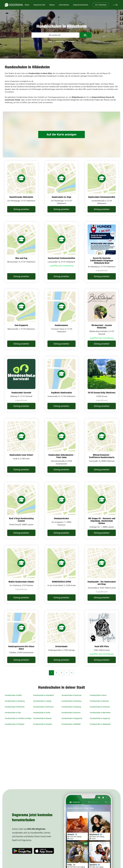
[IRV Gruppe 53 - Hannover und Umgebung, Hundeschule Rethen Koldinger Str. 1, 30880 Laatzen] (102, 510)
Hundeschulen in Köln (13, 713)
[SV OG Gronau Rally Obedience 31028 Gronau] (102, 384)
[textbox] (55, 35)
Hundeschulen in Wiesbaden (100, 724)
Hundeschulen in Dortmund (43, 707)
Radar (27, 5)
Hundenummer (61, 325)
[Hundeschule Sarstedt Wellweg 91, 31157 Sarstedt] (21, 384)
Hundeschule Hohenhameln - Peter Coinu (61, 456)
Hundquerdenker (62, 518)
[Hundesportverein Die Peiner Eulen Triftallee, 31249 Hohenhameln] (21, 638)
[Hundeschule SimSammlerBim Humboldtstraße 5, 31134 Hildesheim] (102, 188)
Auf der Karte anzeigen (61, 134)
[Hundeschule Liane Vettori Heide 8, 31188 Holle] (21, 447)
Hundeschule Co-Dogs (62, 197)
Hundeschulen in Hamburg (15, 701)
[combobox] (55, 35)
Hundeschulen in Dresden (43, 724)
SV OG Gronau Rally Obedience (102, 393)
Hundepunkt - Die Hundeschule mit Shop (102, 583)
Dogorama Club (39, 5)
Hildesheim (71, 41)
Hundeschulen (60, 41)
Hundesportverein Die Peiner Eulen (21, 648)
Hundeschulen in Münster (99, 701)
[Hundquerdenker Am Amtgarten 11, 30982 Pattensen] (62, 510)
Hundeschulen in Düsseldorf (44, 695)
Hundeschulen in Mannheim (100, 713)
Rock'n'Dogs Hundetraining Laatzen (21, 520)
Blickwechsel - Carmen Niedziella (102, 326)
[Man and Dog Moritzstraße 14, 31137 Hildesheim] (21, 252)
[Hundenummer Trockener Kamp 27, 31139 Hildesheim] (62, 319)
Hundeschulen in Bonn (98, 695)
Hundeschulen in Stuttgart (15, 724)
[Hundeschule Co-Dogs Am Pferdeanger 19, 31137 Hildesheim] (62, 188)
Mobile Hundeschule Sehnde (21, 582)
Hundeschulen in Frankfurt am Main (18, 718)
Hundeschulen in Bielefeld (71, 724)
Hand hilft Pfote (102, 646)
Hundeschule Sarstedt (21, 393)
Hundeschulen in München (15, 707)
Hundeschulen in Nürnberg (71, 701)
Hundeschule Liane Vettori (21, 455)
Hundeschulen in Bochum (71, 713)
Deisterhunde (61, 646)
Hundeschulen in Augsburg (100, 718)
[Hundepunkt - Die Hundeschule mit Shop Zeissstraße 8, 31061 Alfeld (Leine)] (102, 574)
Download (101, 5)
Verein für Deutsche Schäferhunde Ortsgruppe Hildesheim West (102, 261)
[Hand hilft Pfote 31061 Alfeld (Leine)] (102, 638)
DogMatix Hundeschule (61, 393)
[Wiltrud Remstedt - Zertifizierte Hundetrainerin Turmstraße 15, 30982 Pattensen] (102, 447)
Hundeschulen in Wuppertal (72, 718)
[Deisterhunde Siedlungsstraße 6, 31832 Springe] (62, 638)
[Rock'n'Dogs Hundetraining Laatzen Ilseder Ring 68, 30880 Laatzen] (21, 510)
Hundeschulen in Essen (42, 713)
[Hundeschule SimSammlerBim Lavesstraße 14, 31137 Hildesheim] (62, 252)
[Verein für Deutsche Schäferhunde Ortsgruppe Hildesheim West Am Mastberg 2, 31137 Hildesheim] (102, 252)
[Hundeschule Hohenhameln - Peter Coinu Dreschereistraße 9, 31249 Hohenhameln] (62, 447)
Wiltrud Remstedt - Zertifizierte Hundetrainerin (102, 456)
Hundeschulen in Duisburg (71, 707)
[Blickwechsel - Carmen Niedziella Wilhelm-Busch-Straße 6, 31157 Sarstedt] (102, 319)
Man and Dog (21, 258)
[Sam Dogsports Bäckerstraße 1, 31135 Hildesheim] (21, 319)
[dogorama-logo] (14, 5)
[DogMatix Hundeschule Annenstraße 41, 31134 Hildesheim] (62, 384)
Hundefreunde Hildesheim (21, 197)
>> (72, 673)
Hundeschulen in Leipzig (42, 701)
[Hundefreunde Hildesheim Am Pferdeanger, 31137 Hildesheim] (21, 188)
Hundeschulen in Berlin (13, 695)
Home (50, 41)
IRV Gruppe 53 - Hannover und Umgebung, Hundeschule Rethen (102, 521)
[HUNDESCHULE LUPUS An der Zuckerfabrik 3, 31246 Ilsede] (62, 574)
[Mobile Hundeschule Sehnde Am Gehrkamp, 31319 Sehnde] (21, 574)
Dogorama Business (81, 5)
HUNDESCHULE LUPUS (61, 582)
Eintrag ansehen (21, 209)
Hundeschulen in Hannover (72, 695)
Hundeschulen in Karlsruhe (100, 707)
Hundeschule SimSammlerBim (102, 197)
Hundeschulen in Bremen (42, 718)
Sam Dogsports (21, 325)
